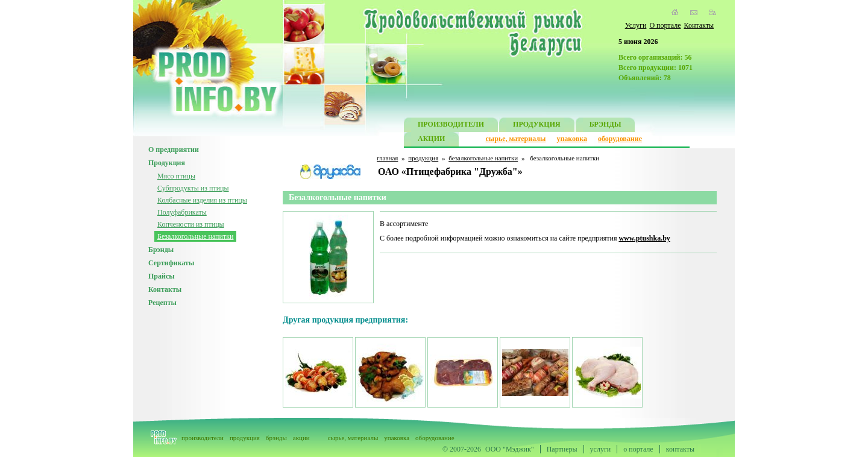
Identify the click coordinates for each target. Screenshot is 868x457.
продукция (423, 158)
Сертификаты (171, 263)
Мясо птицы (176, 176)
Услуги (636, 25)
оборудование (620, 139)
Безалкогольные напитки (195, 236)
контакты (680, 449)
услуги (601, 449)
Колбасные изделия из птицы (202, 200)
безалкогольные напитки (483, 158)
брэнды (276, 438)
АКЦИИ (431, 140)
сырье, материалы (516, 139)
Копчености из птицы (191, 224)
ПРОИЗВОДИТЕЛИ (451, 126)
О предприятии (174, 150)
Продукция (167, 163)
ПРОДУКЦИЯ (537, 126)
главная (387, 158)
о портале (638, 449)
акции (301, 438)
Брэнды (161, 250)
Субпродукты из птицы (193, 188)
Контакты (699, 25)
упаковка (572, 139)
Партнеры (562, 449)
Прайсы (162, 276)
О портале (665, 25)
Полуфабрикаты (182, 212)
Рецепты (162, 303)
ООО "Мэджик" (510, 449)
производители (203, 438)
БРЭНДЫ (605, 126)
